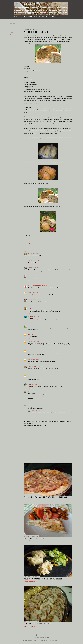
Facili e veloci (28, 17)
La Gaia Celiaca (31, 300)
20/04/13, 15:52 (35, 376)
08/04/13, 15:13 (36, 261)
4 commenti (32, 500)
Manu (29, 391)
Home (16, 17)
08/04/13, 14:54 (39, 254)
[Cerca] (72, 4)
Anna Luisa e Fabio (32, 366)
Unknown (30, 293)
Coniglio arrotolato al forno (38, 624)
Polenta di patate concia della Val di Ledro (44, 579)
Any (29, 326)
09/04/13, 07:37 (34, 308)
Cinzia (29, 384)
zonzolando (30, 351)
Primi (43, 17)
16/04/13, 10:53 (40, 366)
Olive (11, 34)
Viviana (29, 405)
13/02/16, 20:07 (35, 405)
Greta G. (30, 376)
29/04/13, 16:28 (34, 391)
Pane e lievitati (12, 36)
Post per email (33, 244)
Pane (56, 17)
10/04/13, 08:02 (36, 341)
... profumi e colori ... (30, 4)
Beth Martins (31, 276)
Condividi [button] (11, 29)
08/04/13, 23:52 (38, 300)
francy (29, 308)
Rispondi (30, 258)
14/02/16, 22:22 (38, 411)
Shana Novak (46, 638)
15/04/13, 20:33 (38, 359)
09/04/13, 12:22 (37, 316)
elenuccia (30, 268)
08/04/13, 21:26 (43, 286)
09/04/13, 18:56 (33, 326)
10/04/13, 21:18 (37, 351)
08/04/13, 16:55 (38, 276)
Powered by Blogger (41, 635)
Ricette (20, 17)
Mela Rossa (30, 316)
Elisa (29, 334)
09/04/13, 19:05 (34, 334)
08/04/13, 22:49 (36, 293)
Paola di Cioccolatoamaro (34, 286)
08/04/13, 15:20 (36, 268)
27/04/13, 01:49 (34, 384)
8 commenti (32, 582)
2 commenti (32, 541)
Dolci (53, 17)
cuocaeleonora (31, 359)
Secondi (48, 17)
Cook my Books (37, 17)
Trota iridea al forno (34, 538)
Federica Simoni (32, 254)
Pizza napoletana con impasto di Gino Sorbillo (45, 497)
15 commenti (32, 626)
